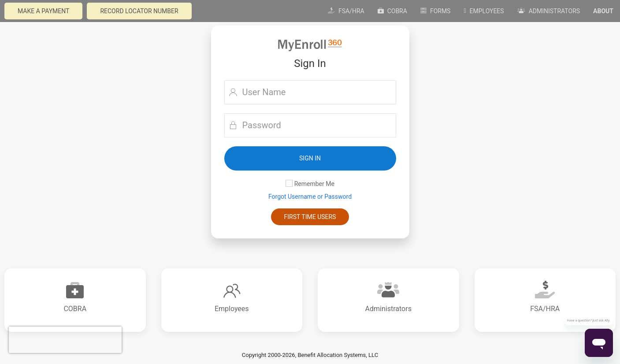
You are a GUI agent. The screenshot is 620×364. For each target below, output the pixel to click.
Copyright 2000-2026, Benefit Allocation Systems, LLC (310, 355)
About (603, 11)
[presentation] (65, 340)
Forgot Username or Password (310, 197)
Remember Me (310, 184)
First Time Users (310, 217)
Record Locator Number (139, 11)
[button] (310, 158)
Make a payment (43, 11)
